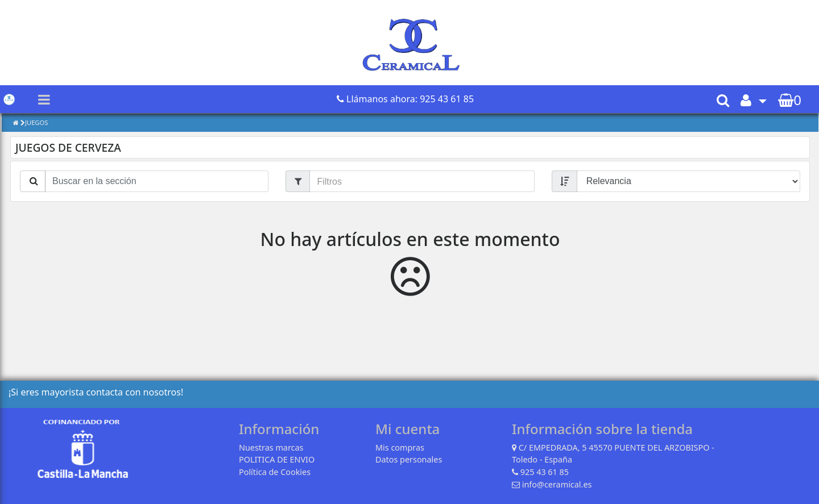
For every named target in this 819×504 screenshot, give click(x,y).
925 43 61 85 (545, 472)
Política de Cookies (275, 472)
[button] (754, 100)
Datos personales (409, 459)
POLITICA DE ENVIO (277, 459)
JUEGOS (36, 122)
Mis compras (400, 447)
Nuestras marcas (271, 447)
